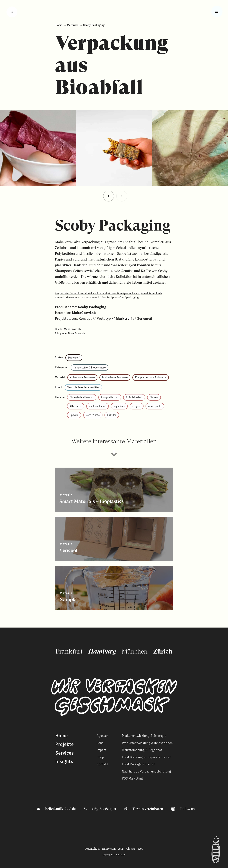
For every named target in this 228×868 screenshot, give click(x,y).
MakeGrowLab (84, 313)
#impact (60, 293)
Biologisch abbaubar (82, 397)
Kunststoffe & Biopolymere (90, 368)
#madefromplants (151, 293)
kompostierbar (110, 397)
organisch (119, 406)
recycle (137, 406)
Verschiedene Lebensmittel (83, 387)
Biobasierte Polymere (115, 377)
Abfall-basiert (134, 397)
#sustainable (73, 293)
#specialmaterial (92, 298)
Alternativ (76, 406)
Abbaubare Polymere (82, 377)
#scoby (106, 298)
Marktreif (74, 358)
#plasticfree (117, 298)
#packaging (132, 298)
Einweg (154, 397)
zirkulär (112, 415)
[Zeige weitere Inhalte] (114, 490)
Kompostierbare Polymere (151, 377)
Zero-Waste (93, 415)
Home (59, 25)
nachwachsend (98, 406)
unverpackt (155, 406)
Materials (73, 25)
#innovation (115, 293)
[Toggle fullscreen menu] (217, 12)
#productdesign (131, 293)
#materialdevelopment (94, 293)
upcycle (74, 415)
